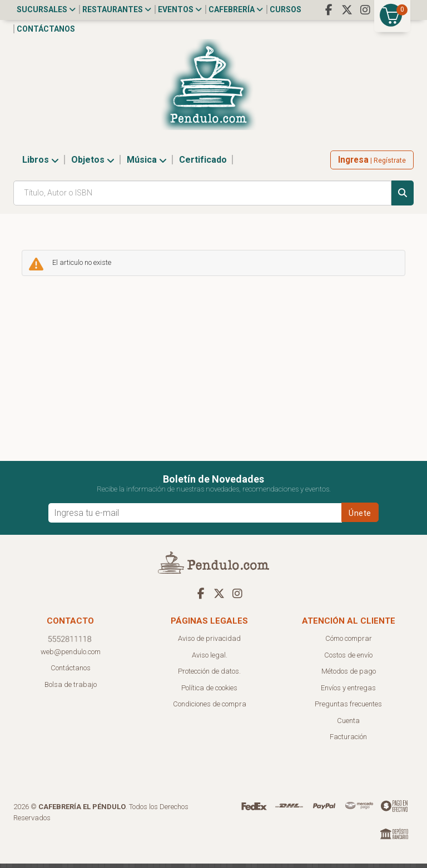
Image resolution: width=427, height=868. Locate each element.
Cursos (286, 9)
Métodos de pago (349, 676)
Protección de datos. (209, 676)
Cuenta (348, 725)
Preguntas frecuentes (348, 708)
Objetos (93, 164)
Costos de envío (348, 659)
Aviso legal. (210, 659)
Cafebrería (236, 9)
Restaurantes (117, 9)
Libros (41, 164)
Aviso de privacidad (209, 643)
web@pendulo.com (71, 656)
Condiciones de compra (210, 708)
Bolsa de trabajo (71, 689)
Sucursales (46, 9)
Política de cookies (209, 692)
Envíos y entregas (348, 692)
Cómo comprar (349, 643)
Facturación (348, 741)
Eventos (180, 9)
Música (147, 164)
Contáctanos (46, 29)
